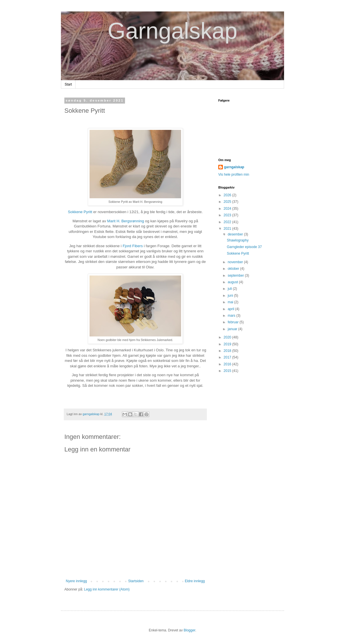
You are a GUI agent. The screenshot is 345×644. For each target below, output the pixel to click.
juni (231, 296)
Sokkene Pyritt (80, 212)
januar (233, 329)
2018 (228, 351)
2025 (228, 202)
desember (236, 234)
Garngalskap (172, 31)
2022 (228, 222)
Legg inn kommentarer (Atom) (107, 589)
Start (68, 84)
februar (234, 322)
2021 (228, 229)
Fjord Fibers (133, 246)
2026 (228, 195)
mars (232, 316)
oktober (234, 269)
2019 (228, 344)
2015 (228, 371)
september (236, 276)
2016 (228, 364)
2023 (228, 215)
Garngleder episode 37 (244, 247)
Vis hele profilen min (234, 175)
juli (230, 289)
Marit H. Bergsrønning (125, 221)
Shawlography (238, 240)
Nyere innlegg (76, 581)
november (236, 262)
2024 (228, 209)
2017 (228, 357)
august (233, 282)
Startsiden (136, 581)
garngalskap (234, 167)
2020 (228, 337)
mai (231, 302)
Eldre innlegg (195, 581)
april (231, 309)
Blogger (190, 630)
